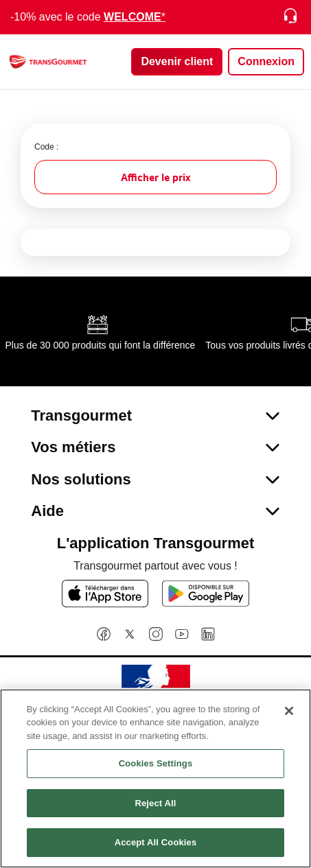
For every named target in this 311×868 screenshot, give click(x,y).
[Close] (289, 711)
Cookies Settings (156, 763)
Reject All (155, 803)
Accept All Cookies (156, 842)
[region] (155, 778)
